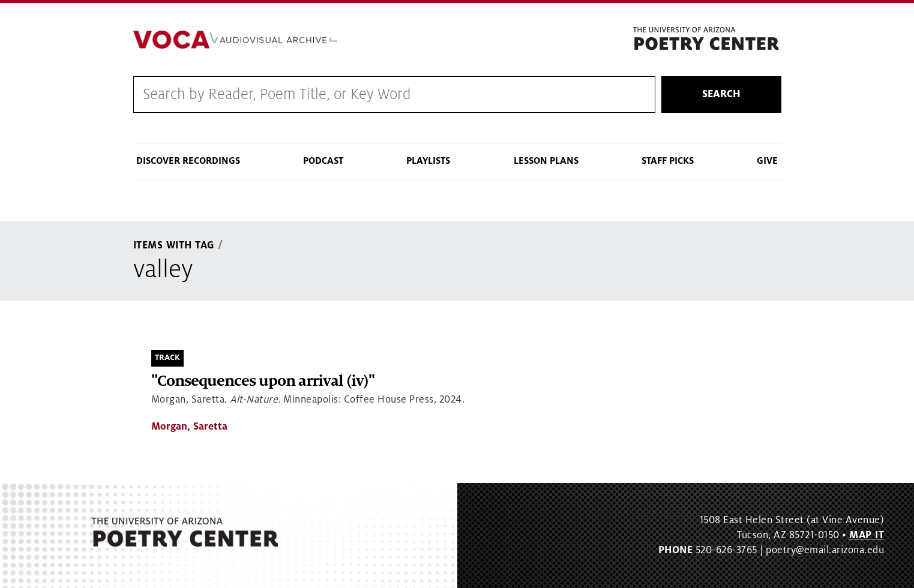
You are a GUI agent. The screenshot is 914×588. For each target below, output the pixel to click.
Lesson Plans (546, 161)
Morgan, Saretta (189, 427)
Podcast (323, 161)
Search (721, 94)
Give (767, 161)
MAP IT (867, 535)
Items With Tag (174, 245)
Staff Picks (668, 161)
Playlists (428, 161)
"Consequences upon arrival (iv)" (263, 381)
